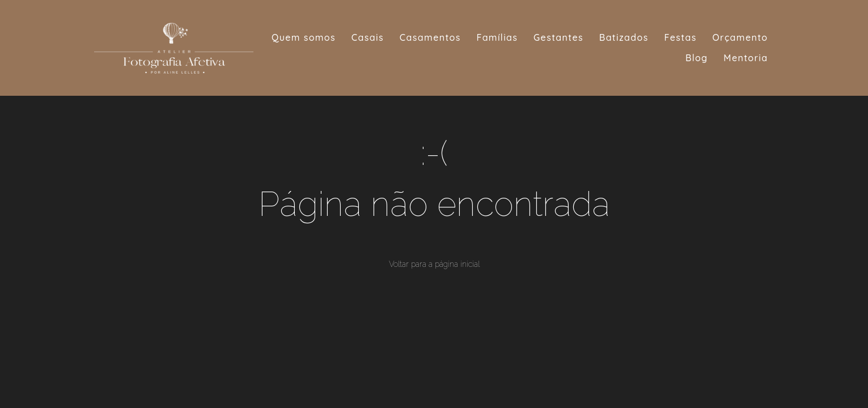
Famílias (497, 37)
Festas (681, 37)
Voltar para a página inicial (434, 264)
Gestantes (558, 37)
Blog (697, 58)
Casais (368, 37)
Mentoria (746, 58)
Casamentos (430, 37)
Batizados (624, 37)
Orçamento (740, 37)
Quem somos (304, 37)
